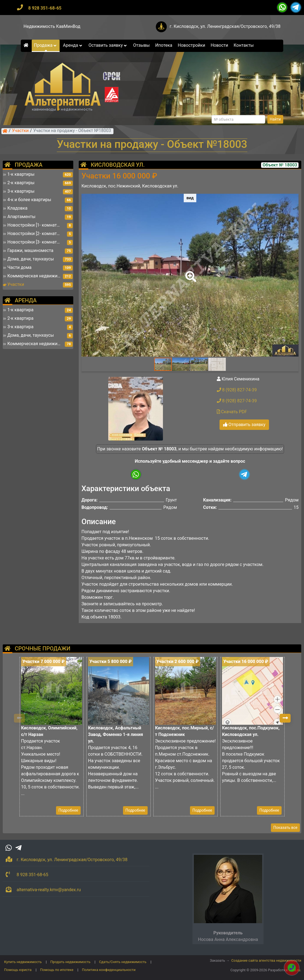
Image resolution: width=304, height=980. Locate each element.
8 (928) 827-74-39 (237, 390)
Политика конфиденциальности (109, 970)
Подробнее (68, 810)
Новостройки (191, 45)
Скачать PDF (232, 412)
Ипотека (164, 45)
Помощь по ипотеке (57, 970)
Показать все (285, 828)
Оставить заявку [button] (108, 45)
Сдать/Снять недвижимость (123, 962)
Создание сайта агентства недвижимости (266, 960)
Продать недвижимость (70, 962)
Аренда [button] (73, 45)
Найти (275, 119)
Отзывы (141, 45)
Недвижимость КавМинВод (52, 26)
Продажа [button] (46, 45)
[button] (190, 273)
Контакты (244, 45)
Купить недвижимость (23, 962)
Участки (20, 131)
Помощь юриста (18, 970)
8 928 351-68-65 (45, 8)
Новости (219, 45)
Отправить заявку (244, 425)
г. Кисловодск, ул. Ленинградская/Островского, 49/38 (225, 26)
